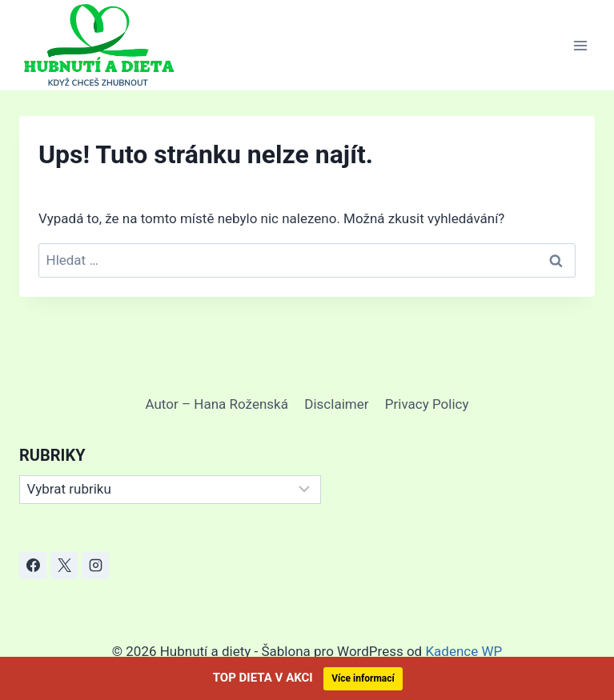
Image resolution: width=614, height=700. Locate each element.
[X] (64, 566)
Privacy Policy (427, 404)
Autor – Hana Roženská (217, 404)
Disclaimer (336, 404)
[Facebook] (33, 566)
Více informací (363, 678)
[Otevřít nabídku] (580, 45)
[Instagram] (95, 566)
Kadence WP (464, 651)
